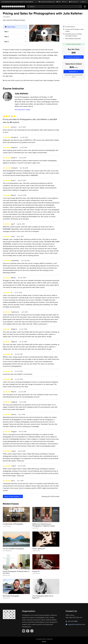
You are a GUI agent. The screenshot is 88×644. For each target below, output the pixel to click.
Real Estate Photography (11, 596)
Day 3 (6, 41)
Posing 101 (36, 571)
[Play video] (44, 33)
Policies (44, 641)
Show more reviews (13, 496)
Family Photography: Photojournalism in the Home (16, 572)
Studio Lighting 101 (39, 549)
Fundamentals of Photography (13, 524)
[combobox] (54, 7)
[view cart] (65, 2)
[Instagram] (32, 631)
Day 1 (6, 31)
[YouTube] (24, 631)
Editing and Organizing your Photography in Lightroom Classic (44, 525)
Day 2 (7, 36)
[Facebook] (28, 631)
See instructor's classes (22, 110)
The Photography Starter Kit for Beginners (43, 597)
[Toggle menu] (85, 7)
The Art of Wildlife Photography (13, 549)
